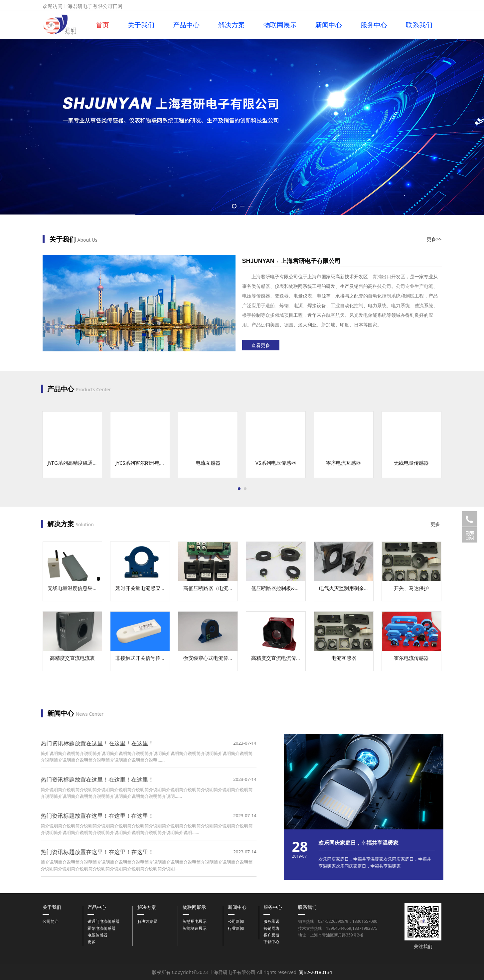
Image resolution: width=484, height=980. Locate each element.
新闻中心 (329, 25)
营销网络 (271, 928)
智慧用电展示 (195, 921)
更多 (91, 942)
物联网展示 (280, 25)
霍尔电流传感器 (101, 928)
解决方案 (232, 25)
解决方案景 (147, 921)
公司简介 (51, 921)
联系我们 (419, 25)
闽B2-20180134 (315, 972)
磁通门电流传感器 (103, 921)
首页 (102, 25)
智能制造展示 (195, 928)
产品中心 (186, 25)
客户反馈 (271, 935)
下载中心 (271, 942)
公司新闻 (236, 921)
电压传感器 (97, 935)
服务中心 (374, 25)
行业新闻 (236, 928)
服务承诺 (271, 921)
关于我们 (141, 25)
